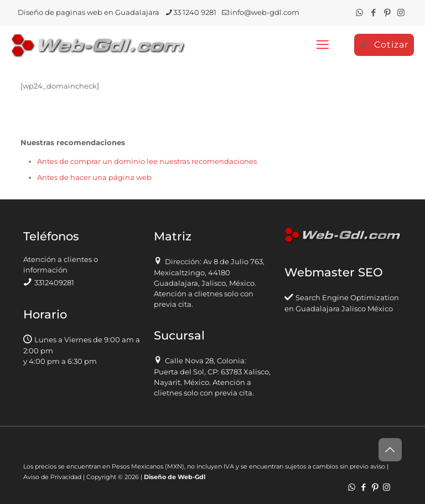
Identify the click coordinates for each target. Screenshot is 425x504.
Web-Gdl (191, 477)
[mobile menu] (323, 45)
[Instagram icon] (401, 12)
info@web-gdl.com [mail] (265, 12)
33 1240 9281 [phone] (195, 12)
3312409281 (54, 282)
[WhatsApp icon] (359, 12)
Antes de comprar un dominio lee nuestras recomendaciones (147, 161)
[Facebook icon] (373, 12)
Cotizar (384, 45)
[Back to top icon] (390, 450)
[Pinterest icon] (387, 12)
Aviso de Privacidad (52, 477)
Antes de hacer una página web (94, 177)
